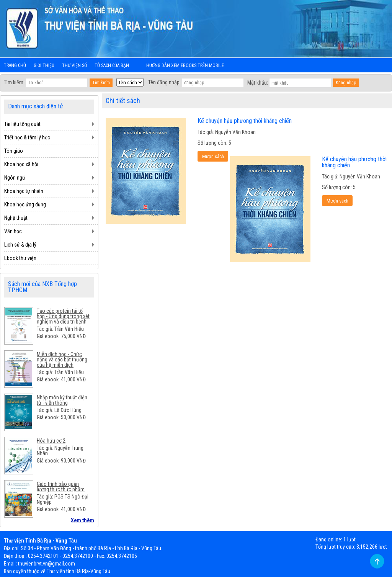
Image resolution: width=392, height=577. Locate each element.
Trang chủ (15, 65)
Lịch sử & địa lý (20, 245)
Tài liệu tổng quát (22, 124)
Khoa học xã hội (21, 164)
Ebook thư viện (20, 258)
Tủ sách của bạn (112, 65)
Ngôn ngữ (15, 178)
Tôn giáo (14, 151)
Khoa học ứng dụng (25, 204)
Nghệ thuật (16, 218)
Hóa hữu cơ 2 (51, 441)
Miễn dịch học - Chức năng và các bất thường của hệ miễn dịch (62, 360)
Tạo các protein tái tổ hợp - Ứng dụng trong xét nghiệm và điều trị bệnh (63, 316)
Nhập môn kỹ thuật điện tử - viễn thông (62, 400)
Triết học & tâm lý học (27, 137)
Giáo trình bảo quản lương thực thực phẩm (61, 487)
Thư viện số (74, 65)
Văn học (13, 231)
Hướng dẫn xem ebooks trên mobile (185, 65)
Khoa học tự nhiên (24, 191)
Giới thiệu (44, 65)
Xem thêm (82, 520)
